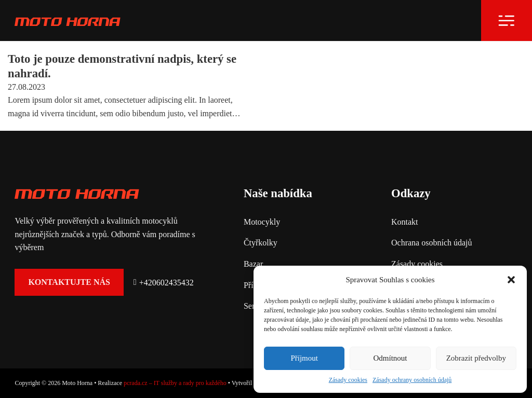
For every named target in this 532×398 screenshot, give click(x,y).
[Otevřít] (507, 21)
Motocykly (262, 222)
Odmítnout (390, 358)
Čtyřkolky (261, 243)
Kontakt (405, 222)
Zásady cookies (348, 380)
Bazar (253, 264)
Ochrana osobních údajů (432, 243)
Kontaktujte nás (69, 282)
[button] (511, 280)
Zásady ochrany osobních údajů (412, 380)
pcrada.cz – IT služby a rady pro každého (175, 383)
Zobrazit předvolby (476, 358)
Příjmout (304, 358)
